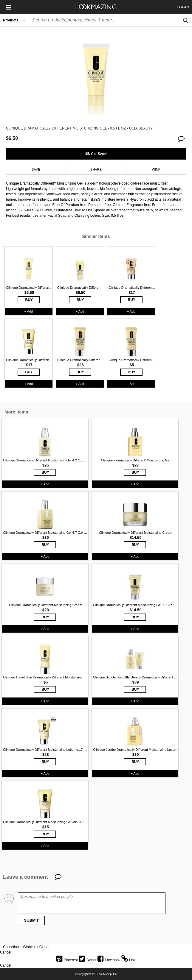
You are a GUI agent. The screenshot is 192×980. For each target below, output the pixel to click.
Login (183, 7)
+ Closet (43, 947)
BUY (96, 154)
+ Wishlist (27, 947)
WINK (156, 169)
